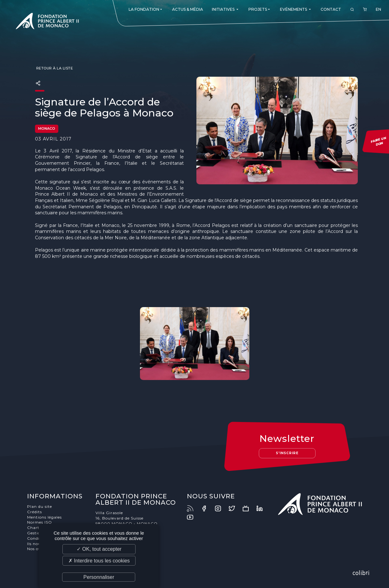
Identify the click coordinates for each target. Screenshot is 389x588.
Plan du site (40, 506)
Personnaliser (99, 577)
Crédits (35, 512)
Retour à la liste (54, 68)
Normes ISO (40, 522)
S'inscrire (287, 453)
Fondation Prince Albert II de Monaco (47, 22)
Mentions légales (44, 517)
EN (378, 9)
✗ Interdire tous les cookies (99, 561)
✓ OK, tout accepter (99, 549)
